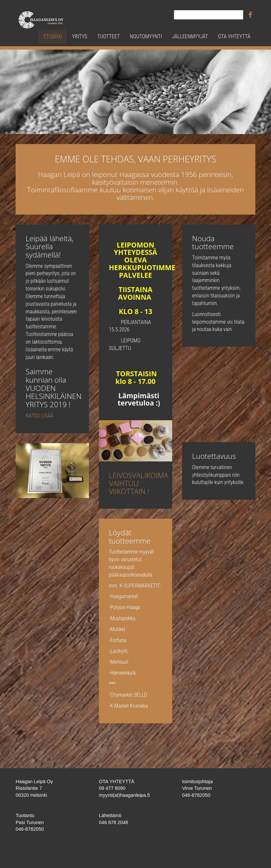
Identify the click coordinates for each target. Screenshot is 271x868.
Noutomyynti (146, 36)
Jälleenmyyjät (190, 36)
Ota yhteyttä (234, 36)
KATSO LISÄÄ (39, 416)
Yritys (80, 36)
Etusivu (53, 36)
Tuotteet (109, 36)
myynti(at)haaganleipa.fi (124, 795)
